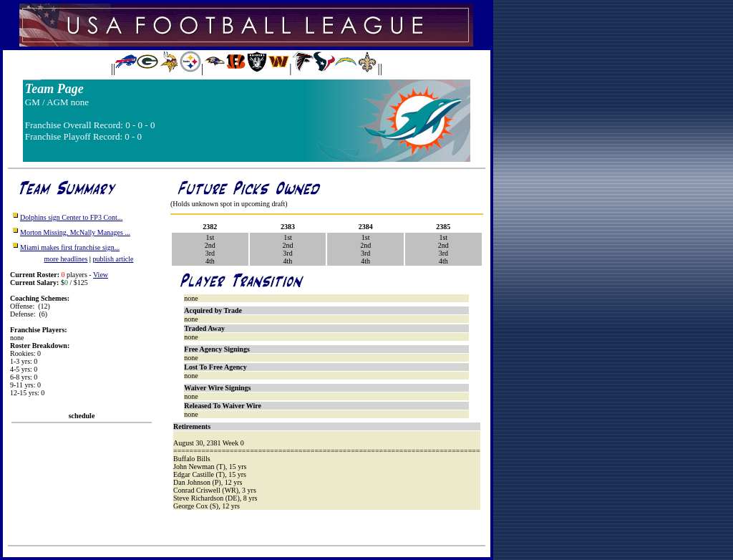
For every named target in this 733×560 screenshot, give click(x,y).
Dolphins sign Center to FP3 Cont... (71, 217)
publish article (113, 259)
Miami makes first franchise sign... (70, 247)
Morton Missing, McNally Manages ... (75, 232)
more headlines (66, 259)
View (101, 275)
